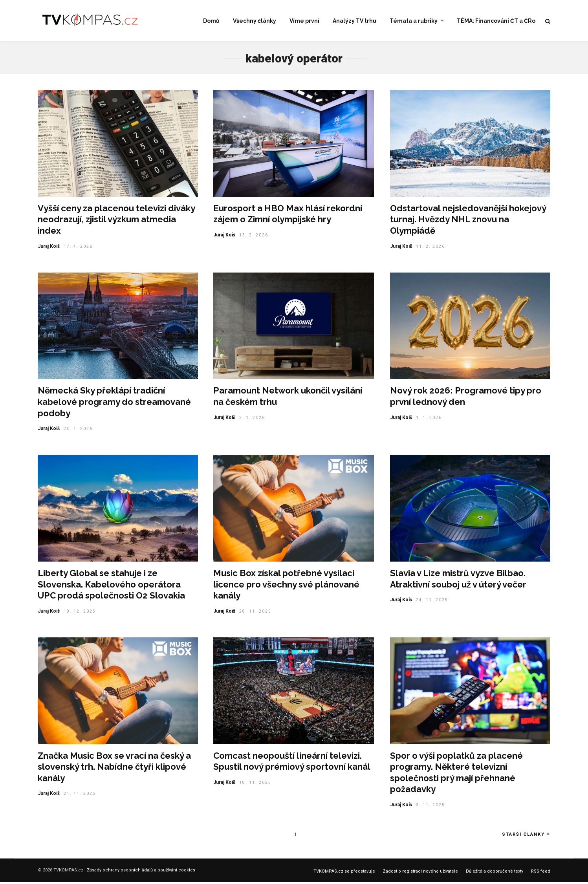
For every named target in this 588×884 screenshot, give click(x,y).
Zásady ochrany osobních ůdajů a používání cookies (141, 872)
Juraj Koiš (49, 248)
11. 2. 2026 (430, 248)
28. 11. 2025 (255, 613)
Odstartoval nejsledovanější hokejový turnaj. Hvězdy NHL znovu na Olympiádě (468, 221)
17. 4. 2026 (78, 248)
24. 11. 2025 (432, 602)
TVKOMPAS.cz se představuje (344, 873)
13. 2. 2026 (254, 237)
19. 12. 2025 (80, 613)
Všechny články (255, 21)
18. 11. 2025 (255, 784)
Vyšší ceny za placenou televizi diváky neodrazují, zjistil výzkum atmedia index (116, 221)
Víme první (304, 21)
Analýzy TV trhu (354, 21)
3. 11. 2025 (430, 807)
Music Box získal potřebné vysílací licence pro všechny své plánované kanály (286, 586)
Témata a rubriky (414, 21)
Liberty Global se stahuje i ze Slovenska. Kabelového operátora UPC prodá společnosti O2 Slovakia (111, 586)
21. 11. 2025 (80, 795)
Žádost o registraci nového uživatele (420, 873)
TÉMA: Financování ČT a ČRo (496, 21)
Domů (211, 21)
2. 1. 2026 (252, 420)
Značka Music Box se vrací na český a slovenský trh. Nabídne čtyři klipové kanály (114, 769)
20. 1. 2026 (78, 431)
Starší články (526, 836)
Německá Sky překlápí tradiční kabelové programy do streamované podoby (114, 404)
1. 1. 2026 (429, 420)
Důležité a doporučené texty (495, 873)
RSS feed (541, 873)
